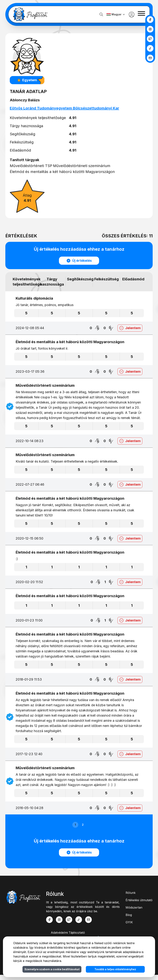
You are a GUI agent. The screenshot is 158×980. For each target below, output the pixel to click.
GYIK (129, 927)
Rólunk (131, 898)
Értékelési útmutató (139, 905)
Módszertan (134, 913)
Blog (129, 920)
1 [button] (75, 830)
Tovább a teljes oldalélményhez (115, 969)
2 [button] (83, 830)
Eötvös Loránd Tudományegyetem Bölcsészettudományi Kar (66, 108)
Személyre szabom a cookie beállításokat (52, 969)
